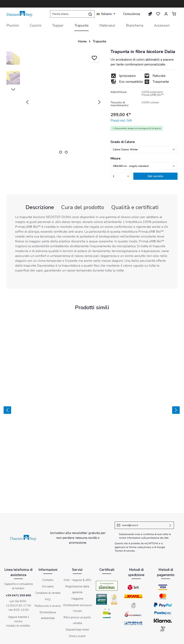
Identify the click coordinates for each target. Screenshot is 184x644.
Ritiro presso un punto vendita (77, 589)
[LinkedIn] (106, 621)
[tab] (40, 207)
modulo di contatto (18, 595)
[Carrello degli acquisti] (174, 14)
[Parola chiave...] (68, 14)
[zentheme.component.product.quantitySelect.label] (121, 176)
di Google (160, 516)
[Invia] (170, 494)
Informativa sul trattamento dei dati (102, 639)
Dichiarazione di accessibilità (158, 639)
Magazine (77, 567)
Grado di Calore (123, 142)
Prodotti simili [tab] (92, 307)
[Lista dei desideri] (158, 14)
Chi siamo (48, 555)
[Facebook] (78, 621)
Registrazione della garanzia (77, 558)
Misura (115, 158)
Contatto (48, 549)
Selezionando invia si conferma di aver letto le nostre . (145, 505)
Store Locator (77, 605)
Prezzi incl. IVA (121, 120)
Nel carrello (155, 176)
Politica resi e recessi (48, 575)
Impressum (61, 639)
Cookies (75, 639)
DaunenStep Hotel (77, 598)
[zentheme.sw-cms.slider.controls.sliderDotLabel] (61, 152)
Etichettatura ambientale (48, 584)
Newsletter (132, 639)
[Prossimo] (176, 394)
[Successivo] (99, 102)
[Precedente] (27, 102)
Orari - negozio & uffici (77, 549)
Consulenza (132, 14)
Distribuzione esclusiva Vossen (77, 577)
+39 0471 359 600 (18, 564)
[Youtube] (87, 621)
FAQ (48, 568)
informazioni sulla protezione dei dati (148, 507)
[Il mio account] (166, 14)
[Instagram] (97, 621)
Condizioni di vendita (48, 562)
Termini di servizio (125, 520)
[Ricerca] (90, 14)
